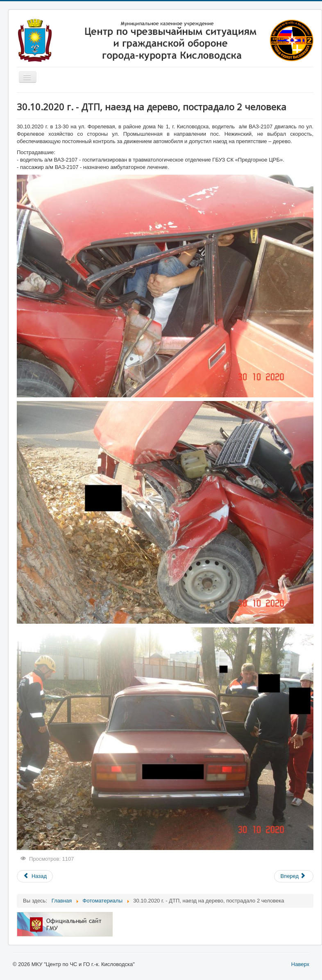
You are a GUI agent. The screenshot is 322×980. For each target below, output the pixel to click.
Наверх (300, 964)
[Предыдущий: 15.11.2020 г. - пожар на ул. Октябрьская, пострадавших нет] (35, 876)
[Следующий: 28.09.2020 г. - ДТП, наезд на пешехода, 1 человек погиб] (294, 876)
